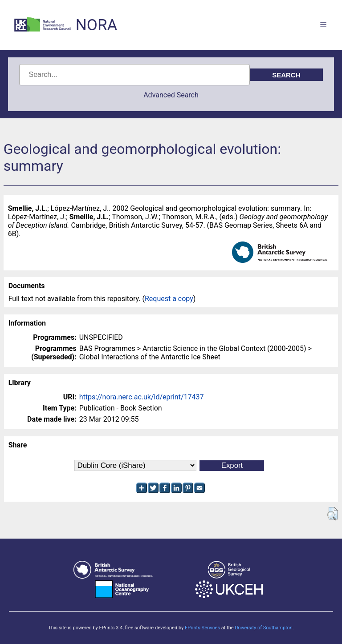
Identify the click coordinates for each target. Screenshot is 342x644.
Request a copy (169, 299)
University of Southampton (264, 628)
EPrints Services (202, 628)
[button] (332, 514)
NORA (96, 25)
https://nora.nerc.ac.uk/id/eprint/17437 (142, 397)
